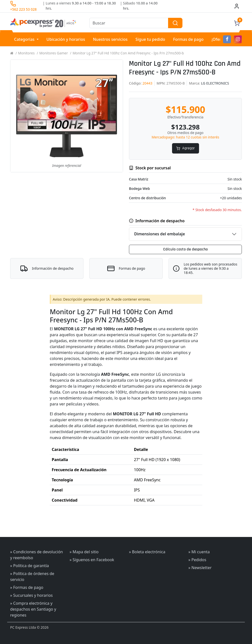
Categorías (25, 39)
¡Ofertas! (220, 39)
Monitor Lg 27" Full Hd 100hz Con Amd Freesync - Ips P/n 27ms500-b (128, 53)
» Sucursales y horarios (31, 595)
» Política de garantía (30, 566)
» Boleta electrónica (147, 552)
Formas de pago (188, 39)
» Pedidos (197, 560)
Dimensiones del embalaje (160, 234)
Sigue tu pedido (150, 39)
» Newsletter (200, 568)
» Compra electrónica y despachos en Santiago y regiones (33, 609)
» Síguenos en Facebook (92, 560)
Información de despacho (53, 269)
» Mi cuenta (199, 552)
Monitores (26, 53)
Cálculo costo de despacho (185, 249)
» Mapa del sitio (84, 552)
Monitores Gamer (54, 53)
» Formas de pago (27, 587)
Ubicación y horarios (66, 39)
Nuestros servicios (110, 39)
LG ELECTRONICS (215, 83)
